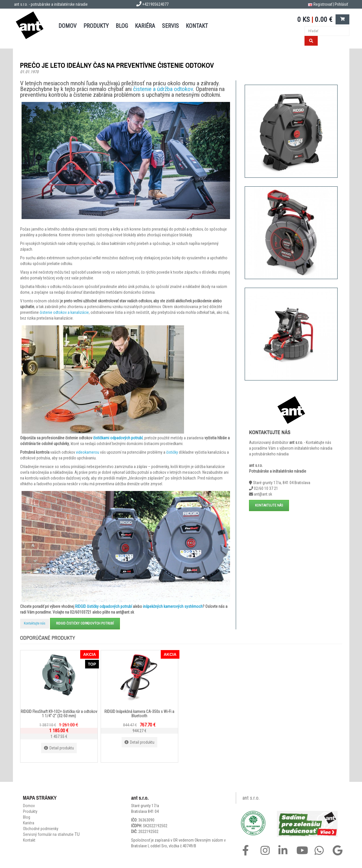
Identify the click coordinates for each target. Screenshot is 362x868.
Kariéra (145, 26)
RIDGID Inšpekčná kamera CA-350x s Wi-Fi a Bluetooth (139, 713)
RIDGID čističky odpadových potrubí (104, 606)
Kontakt (29, 840)
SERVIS (170, 26)
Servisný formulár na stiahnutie (51, 834)
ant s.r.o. (251, 798)
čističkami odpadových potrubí (118, 438)
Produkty (30, 811)
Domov (29, 806)
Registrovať (323, 4)
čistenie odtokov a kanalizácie (64, 312)
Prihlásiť (341, 4)
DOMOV (67, 26)
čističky (172, 452)
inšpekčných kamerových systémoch (173, 606)
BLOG (122, 26)
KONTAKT (197, 26)
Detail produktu (59, 748)
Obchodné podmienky (41, 829)
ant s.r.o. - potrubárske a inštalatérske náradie (51, 4)
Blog (27, 817)
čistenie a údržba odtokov (163, 89)
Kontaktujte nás (35, 623)
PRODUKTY (96, 26)
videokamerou (88, 452)
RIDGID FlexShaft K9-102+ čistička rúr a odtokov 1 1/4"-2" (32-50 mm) (59, 713)
